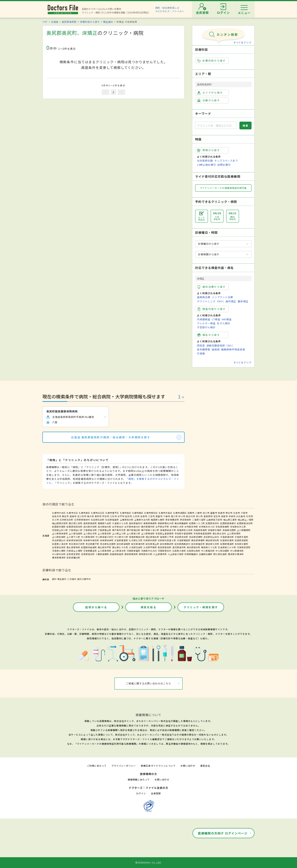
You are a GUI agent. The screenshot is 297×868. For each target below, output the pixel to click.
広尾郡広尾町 (194, 551)
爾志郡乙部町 (76, 523)
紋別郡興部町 (167, 544)
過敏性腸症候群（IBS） (220, 345)
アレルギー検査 (206, 323)
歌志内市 (191, 516)
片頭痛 (201, 353)
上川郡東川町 (134, 533)
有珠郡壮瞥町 (242, 544)
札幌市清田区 (180, 513)
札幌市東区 (84, 513)
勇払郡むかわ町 (120, 547)
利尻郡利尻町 (150, 540)
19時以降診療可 (206, 165)
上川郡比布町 (90, 533)
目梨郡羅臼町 (73, 558)
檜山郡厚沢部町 (60, 523)
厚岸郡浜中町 (146, 554)
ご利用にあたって (97, 766)
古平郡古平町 (162, 527)
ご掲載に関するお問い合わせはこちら (149, 683)
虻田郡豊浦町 (227, 544)
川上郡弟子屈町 (176, 554)
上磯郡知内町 (127, 520)
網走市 (65, 516)
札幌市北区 (72, 513)
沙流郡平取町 (150, 547)
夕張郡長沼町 (90, 530)
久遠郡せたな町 (120, 523)
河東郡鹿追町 (90, 551)
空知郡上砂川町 (60, 530)
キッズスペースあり (226, 161)
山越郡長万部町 (214, 520)
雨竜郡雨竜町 (200, 530)
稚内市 (91, 516)
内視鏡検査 (204, 319)
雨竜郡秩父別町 (185, 530)
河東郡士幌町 (59, 551)
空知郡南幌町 (222, 527)
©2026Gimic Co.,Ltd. (148, 862)
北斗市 (55, 520)
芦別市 (106, 516)
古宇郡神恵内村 (132, 527)
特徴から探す (209, 150)
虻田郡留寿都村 (228, 523)
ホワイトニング (206, 301)
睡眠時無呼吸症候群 (233, 349)
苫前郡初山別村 (211, 537)
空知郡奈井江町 (238, 527)
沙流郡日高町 (136, 547)
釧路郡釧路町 (117, 554)
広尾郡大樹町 (179, 551)
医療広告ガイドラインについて (158, 766)
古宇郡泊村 (118, 527)
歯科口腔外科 (84, 579)
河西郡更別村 (165, 551)
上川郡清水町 (119, 551)
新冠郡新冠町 (165, 547)
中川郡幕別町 (208, 551)
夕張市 (244, 513)
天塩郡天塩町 (242, 537)
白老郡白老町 (59, 547)
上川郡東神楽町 (60, 533)
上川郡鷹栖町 (244, 530)
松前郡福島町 (112, 520)
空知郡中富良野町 (184, 533)
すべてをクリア (242, 43)
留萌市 (73, 516)
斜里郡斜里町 (227, 540)
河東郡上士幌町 (74, 551)
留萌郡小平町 (167, 537)
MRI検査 (227, 319)
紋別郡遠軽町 (123, 544)
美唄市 (98, 516)
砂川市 (182, 516)
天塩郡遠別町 (227, 537)
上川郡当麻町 (76, 533)
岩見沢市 (57, 516)
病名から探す (209, 335)
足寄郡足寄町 (73, 554)
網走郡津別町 (213, 540)
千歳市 (167, 516)
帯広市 (229, 513)
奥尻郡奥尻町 (69, 22)
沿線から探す (209, 100)
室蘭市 (214, 513)
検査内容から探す (211, 309)
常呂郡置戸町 (92, 544)
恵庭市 (224, 516)
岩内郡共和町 (90, 527)
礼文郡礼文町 (136, 540)
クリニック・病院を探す (201, 607)
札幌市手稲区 (165, 513)
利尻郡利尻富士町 (167, 540)
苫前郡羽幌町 (196, 537)
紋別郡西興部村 (183, 544)
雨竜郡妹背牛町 (168, 530)
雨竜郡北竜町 (215, 530)
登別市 (217, 516)
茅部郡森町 (186, 520)
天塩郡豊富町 (121, 540)
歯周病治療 (204, 297)
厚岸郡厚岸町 (131, 554)
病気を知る (149, 607)
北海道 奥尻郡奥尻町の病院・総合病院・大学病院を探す (111, 437)
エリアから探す (210, 93)
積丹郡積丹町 (148, 527)
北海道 (55, 22)
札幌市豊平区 (112, 513)
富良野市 (208, 516)
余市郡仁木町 (177, 527)
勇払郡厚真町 (73, 547)
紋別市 (129, 516)
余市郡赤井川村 (207, 527)
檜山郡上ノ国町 (246, 520)
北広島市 (241, 516)
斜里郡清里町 (242, 540)
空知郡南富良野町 (203, 533)
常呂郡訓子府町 (77, 544)
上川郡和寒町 (234, 533)
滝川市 (174, 516)
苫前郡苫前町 (181, 537)
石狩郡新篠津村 (82, 520)
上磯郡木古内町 (142, 520)
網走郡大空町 (213, 544)
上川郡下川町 (73, 537)
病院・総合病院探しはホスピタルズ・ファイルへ (170, 9)
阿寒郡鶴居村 (191, 554)
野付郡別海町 (220, 554)
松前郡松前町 (98, 520)
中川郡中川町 (121, 537)
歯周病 (216, 349)
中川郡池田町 (222, 551)
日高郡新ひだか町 (227, 547)
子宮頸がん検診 (206, 327)
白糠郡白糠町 (206, 554)
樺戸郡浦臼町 (134, 530)
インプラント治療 (222, 297)
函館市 (191, 513)
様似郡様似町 (194, 547)
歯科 (54, 579)
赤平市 (121, 516)
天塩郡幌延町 (184, 540)
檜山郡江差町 (230, 520)
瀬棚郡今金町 (105, 523)
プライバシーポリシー (124, 766)
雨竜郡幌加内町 (137, 537)
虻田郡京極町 (59, 527)
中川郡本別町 (59, 554)
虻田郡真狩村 (213, 523)
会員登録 (156, 793)
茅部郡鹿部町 (172, 520)
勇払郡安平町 (105, 547)
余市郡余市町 (191, 527)
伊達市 (232, 516)
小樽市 (199, 513)
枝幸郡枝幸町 (107, 540)
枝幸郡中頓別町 (91, 540)
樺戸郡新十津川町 (150, 530)
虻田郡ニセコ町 (197, 523)
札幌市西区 (138, 513)
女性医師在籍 (205, 161)
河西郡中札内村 (149, 551)
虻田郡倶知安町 (74, 527)
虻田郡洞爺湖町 (89, 547)
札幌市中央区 (59, 513)
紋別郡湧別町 (138, 544)
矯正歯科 (108, 22)
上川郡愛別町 (105, 533)
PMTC (221, 301)
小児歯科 (72, 579)
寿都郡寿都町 (150, 523)
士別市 (136, 516)
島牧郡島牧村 (136, 523)
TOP (45, 22)
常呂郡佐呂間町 (108, 544)
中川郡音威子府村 (105, 537)
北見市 (237, 513)
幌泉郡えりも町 (209, 547)
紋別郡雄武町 (198, 544)
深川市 (199, 516)
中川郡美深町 (88, 537)
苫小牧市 (82, 516)
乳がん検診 (224, 323)
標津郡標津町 (59, 558)
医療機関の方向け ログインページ (223, 833)
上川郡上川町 (119, 533)
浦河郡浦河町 (179, 547)
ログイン (141, 793)
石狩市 (249, 516)
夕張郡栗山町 (105, 530)
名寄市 (144, 516)
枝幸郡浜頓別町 (74, 540)
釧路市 (221, 513)
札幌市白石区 (98, 513)
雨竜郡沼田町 (229, 530)
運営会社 (205, 766)
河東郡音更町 (244, 547)
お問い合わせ (188, 766)
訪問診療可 (224, 165)
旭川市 (206, 513)
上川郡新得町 (105, 551)
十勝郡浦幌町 (102, 554)
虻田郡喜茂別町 (245, 523)
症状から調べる (96, 607)
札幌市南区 (126, 513)
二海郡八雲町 (199, 520)
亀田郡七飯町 (158, 520)
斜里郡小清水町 (60, 544)
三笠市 (151, 516)
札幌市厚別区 (151, 513)
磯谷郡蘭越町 (181, 523)
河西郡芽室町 (134, 551)
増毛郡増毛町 (152, 537)
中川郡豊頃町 (237, 551)
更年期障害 (204, 349)
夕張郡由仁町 (76, 530)
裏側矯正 (243, 301)
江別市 (113, 516)
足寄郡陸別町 (88, 554)
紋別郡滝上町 (152, 544)
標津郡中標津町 (236, 554)
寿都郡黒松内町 (166, 523)
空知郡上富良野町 (165, 533)
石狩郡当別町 (66, 520)
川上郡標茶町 (160, 554)
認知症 (201, 345)
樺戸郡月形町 (119, 530)
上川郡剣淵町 (59, 537)
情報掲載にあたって (139, 779)
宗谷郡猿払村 (59, 540)
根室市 (159, 516)
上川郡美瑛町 (148, 533)
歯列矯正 (231, 301)
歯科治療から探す (211, 287)
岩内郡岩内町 (105, 527)
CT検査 (216, 319)
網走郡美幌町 (198, 540)
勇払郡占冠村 (219, 533)
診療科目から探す (90, 22)
